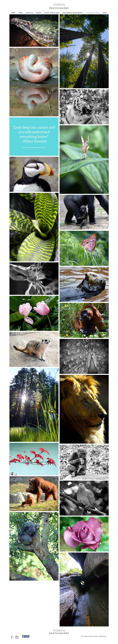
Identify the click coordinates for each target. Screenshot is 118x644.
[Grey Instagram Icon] (17, 637)
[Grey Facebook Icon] (12, 637)
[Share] (26, 636)
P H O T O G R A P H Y (59, 8)
